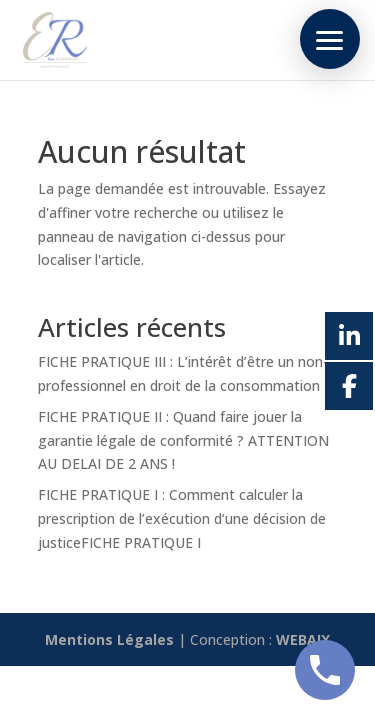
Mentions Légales (109, 639)
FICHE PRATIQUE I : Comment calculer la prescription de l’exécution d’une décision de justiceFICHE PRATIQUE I (182, 518)
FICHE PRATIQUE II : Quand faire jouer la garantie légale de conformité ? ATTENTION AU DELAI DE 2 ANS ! (183, 440)
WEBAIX (303, 639)
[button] (330, 39)
